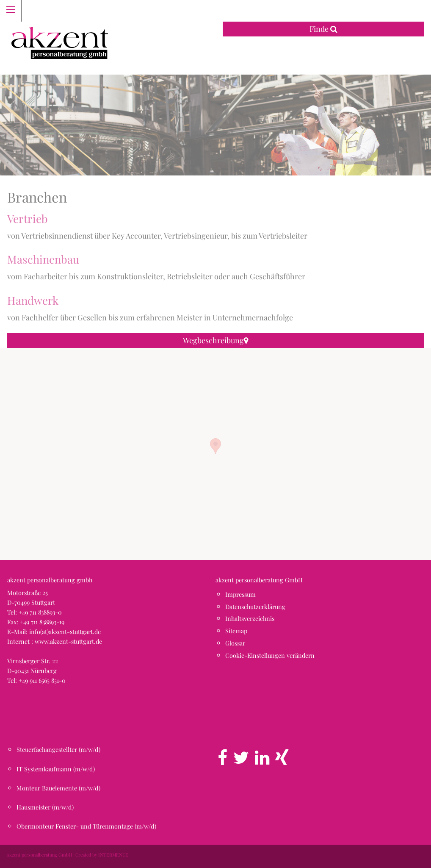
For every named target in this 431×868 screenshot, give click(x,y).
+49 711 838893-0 (40, 612)
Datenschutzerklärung (255, 606)
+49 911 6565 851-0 (42, 680)
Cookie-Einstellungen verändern (270, 655)
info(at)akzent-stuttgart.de (65, 632)
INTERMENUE (113, 855)
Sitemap (236, 631)
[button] (215, 446)
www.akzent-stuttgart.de (68, 641)
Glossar (235, 643)
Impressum (240, 594)
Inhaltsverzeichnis (250, 618)
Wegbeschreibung (215, 340)
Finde (323, 29)
